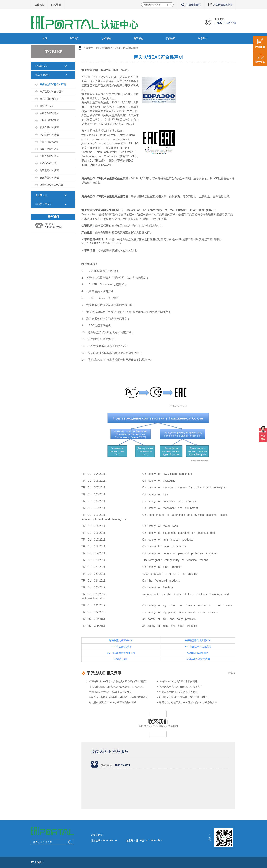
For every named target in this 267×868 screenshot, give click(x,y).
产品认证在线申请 (220, 5)
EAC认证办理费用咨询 (198, 659)
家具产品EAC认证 (49, 127)
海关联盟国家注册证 (50, 99)
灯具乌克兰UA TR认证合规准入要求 (178, 692)
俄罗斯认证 (41, 195)
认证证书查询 (191, 5)
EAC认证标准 (121, 659)
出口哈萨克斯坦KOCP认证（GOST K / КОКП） (184, 697)
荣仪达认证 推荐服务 (110, 752)
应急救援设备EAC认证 (52, 185)
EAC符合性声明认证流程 (198, 647)
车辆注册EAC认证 (49, 142)
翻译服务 (139, 38)
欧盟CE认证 (42, 66)
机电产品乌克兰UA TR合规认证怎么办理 (181, 687)
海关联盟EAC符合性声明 (53, 84)
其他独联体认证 (44, 204)
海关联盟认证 (43, 75)
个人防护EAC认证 (49, 135)
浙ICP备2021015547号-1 (149, 841)
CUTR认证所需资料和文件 (121, 653)
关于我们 (74, 38)
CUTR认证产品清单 (121, 647)
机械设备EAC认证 (49, 156)
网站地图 (56, 5)
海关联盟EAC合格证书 (52, 92)
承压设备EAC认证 (49, 113)
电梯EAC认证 (47, 106)
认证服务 (107, 38)
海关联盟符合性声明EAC (198, 640)
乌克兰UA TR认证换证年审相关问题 (178, 681)
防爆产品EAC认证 (49, 149)
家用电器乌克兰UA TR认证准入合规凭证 (110, 692)
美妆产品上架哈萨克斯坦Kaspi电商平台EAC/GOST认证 (118, 697)
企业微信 (39, 5)
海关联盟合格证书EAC (121, 640)
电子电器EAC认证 (49, 170)
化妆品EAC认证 (48, 163)
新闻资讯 (171, 38)
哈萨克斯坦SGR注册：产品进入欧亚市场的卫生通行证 (118, 681)
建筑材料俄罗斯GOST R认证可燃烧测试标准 (113, 702)
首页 (45, 38)
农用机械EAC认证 (49, 120)
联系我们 (203, 38)
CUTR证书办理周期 (198, 653)
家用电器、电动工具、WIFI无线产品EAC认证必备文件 (188, 702)
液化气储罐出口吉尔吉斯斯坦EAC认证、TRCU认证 (116, 687)
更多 (230, 673)
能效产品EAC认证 (49, 178)
